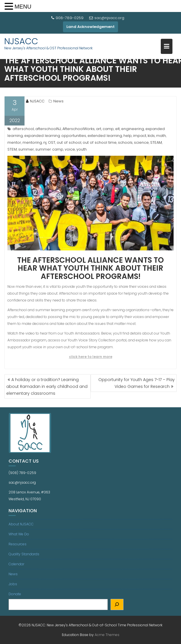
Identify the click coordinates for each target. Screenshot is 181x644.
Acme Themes (107, 635)
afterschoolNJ (48, 129)
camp (108, 129)
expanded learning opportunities (55, 136)
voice (70, 149)
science (141, 142)
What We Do (19, 534)
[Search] (117, 604)
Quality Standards (24, 554)
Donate (15, 594)
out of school (69, 142)
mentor (14, 142)
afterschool (23, 129)
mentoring (32, 142)
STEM (12, 149)
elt (117, 129)
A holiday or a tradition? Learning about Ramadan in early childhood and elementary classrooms (47, 386)
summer (26, 149)
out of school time (100, 142)
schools (125, 142)
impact (140, 136)
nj (45, 142)
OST (52, 142)
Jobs (13, 584)
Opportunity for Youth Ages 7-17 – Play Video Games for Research (137, 383)
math (161, 136)
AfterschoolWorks (79, 129)
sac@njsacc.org (107, 18)
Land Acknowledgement (90, 27)
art (99, 129)
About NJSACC (21, 524)
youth (82, 149)
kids (151, 136)
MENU (23, 7)
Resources (18, 544)
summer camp (49, 149)
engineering (133, 129)
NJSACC (21, 41)
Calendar (16, 564)
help (128, 136)
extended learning (105, 136)
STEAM (156, 142)
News (58, 101)
